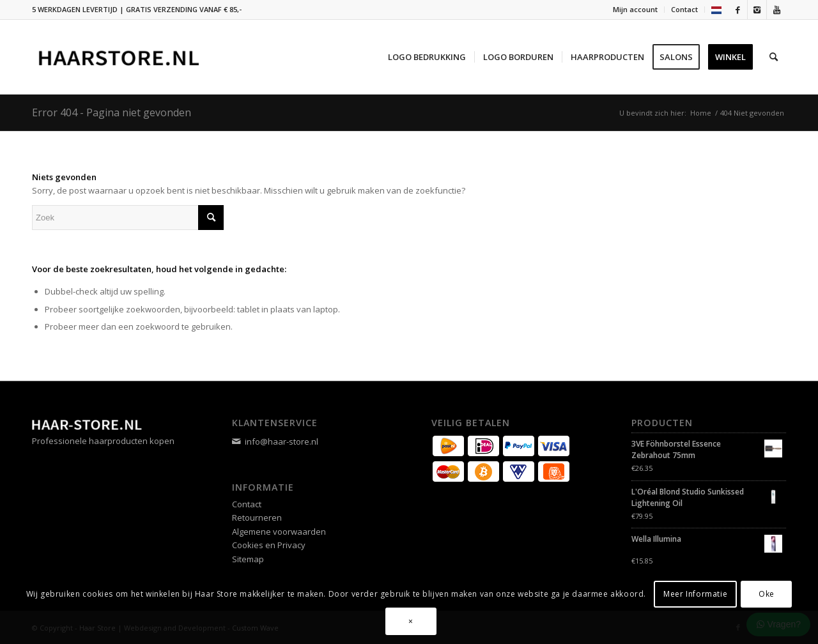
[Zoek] (774, 57)
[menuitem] (636, 10)
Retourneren (257, 517)
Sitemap (248, 559)
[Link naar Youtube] (776, 10)
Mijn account (635, 9)
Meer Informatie (695, 594)
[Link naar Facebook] (738, 10)
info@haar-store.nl (282, 441)
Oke (767, 594)
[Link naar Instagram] (757, 10)
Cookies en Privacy (269, 545)
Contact (684, 9)
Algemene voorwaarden (279, 532)
